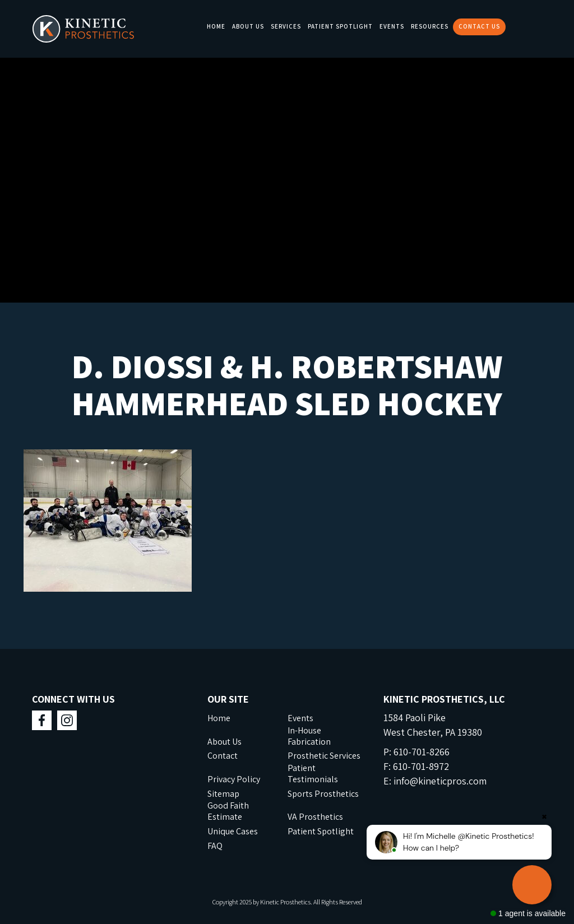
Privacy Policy (234, 779)
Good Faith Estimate (228, 811)
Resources (430, 26)
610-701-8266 (422, 752)
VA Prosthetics (315, 817)
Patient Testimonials (313, 774)
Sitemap (223, 794)
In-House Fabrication (309, 736)
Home (216, 26)
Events (392, 26)
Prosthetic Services (324, 756)
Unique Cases (233, 831)
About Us (248, 26)
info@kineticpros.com (440, 781)
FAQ (215, 846)
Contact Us (479, 26)
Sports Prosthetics (323, 794)
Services (286, 26)
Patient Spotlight (340, 26)
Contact (223, 756)
